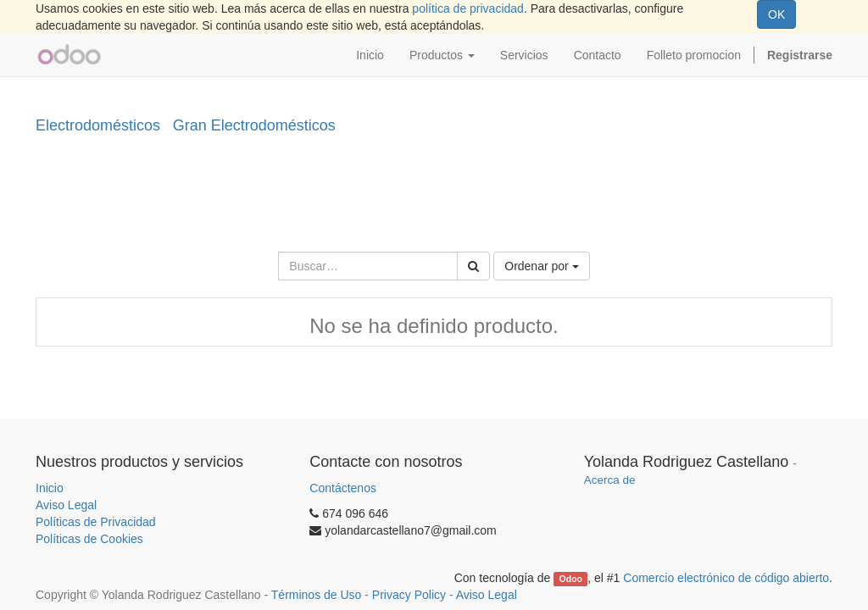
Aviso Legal (66, 505)
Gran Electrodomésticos (254, 125)
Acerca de (610, 480)
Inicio (50, 488)
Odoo (571, 579)
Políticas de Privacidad (96, 522)
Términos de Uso (317, 595)
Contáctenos (343, 488)
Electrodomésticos (98, 125)
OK (776, 14)
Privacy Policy (409, 595)
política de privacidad (468, 8)
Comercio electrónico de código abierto (726, 578)
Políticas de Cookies (89, 539)
